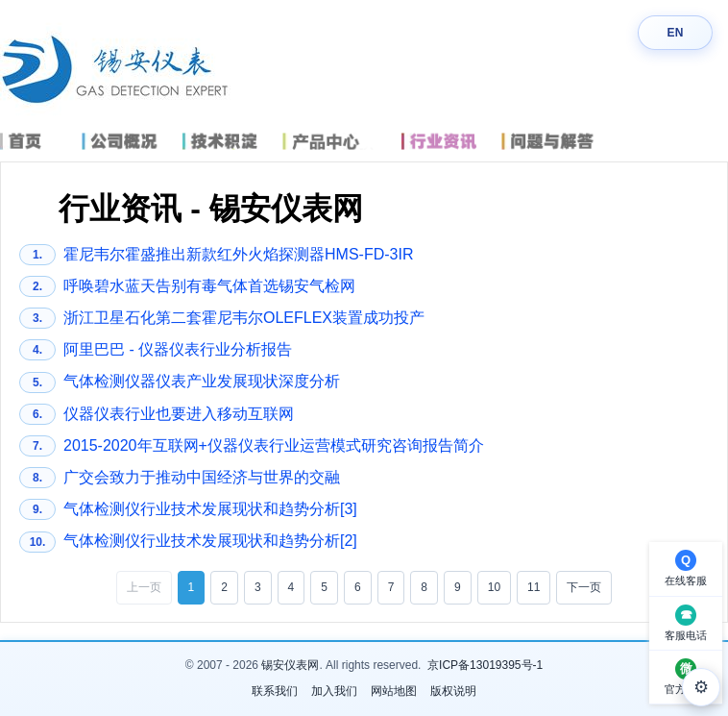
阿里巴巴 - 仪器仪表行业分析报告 (156, 350)
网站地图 (394, 691)
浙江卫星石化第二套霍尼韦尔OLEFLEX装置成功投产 (222, 318)
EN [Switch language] (675, 33)
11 (534, 587)
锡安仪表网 (290, 665)
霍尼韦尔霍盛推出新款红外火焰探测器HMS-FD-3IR (216, 255)
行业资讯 (447, 141)
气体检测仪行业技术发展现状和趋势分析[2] (188, 542)
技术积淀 (228, 141)
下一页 (584, 587)
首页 (36, 141)
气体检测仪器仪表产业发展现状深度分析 (180, 383)
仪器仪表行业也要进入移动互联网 (157, 414)
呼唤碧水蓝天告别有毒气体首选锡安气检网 (187, 286)
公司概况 (128, 141)
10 (494, 587)
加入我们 (334, 691)
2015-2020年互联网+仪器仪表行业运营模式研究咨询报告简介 (252, 446)
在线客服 (686, 580)
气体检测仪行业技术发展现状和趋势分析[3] (188, 509)
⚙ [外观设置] (701, 687)
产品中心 (338, 141)
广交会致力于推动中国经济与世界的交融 (180, 478)
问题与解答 (560, 141)
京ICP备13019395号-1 (485, 665)
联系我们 (275, 691)
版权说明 (453, 691)
